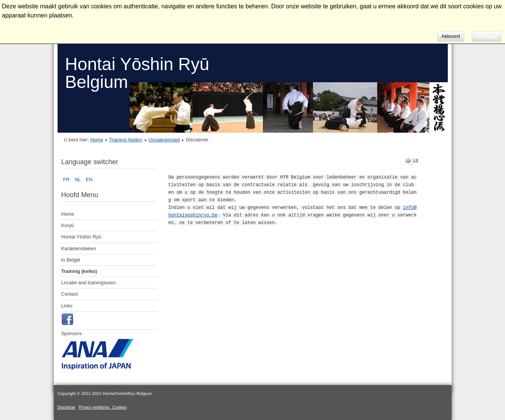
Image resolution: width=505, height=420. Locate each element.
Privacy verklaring (96, 407)
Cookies (120, 407)
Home (97, 140)
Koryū (68, 225)
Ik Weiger (486, 36)
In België (71, 260)
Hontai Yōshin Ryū (81, 237)
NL (78, 179)
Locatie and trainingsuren (89, 283)
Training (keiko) (126, 140)
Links (67, 306)
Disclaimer (67, 407)
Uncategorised (164, 140)
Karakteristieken (79, 248)
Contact (70, 294)
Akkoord (451, 36)
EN (89, 179)
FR (67, 179)
